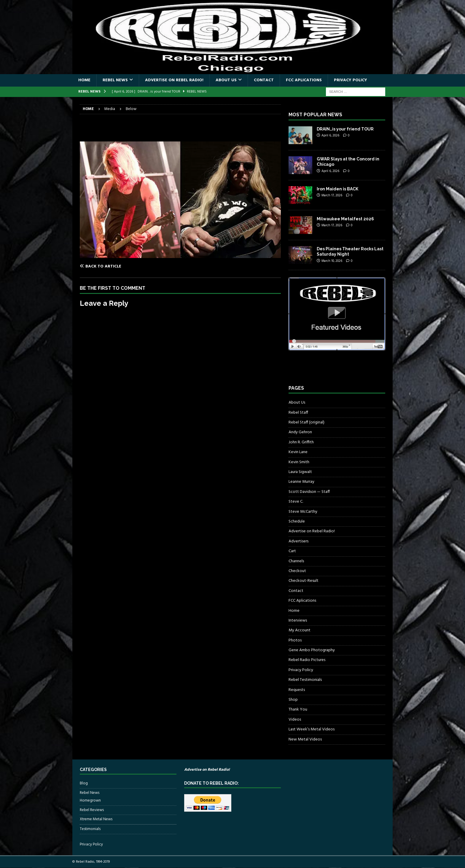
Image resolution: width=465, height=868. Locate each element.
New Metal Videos (305, 739)
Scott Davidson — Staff (309, 492)
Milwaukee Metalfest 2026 (345, 219)
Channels (296, 561)
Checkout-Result (304, 581)
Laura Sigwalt (300, 472)
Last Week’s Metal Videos (312, 729)
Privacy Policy (351, 80)
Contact (264, 80)
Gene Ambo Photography (312, 650)
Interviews (298, 621)
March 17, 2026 (332, 195)
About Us (226, 80)
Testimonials (90, 829)
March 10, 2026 (332, 261)
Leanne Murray (301, 482)
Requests (297, 690)
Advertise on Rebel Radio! (174, 80)
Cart (292, 551)
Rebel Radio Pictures (307, 660)
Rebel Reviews (92, 810)
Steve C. (296, 502)
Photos (295, 640)
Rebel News (115, 80)
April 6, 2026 (330, 136)
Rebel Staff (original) (306, 422)
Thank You (298, 709)
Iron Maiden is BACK (337, 189)
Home (84, 80)
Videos (295, 720)
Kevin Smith (299, 462)
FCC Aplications (304, 80)
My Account (300, 630)
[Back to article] (129, 266)
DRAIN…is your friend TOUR (345, 129)
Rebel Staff (298, 413)
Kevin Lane (298, 452)
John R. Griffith (301, 442)
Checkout (297, 571)
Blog (84, 783)
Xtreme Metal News (96, 819)
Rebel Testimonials (305, 680)
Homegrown (90, 801)
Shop (293, 700)
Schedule (297, 521)
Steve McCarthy (303, 512)
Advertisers (298, 541)
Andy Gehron (300, 432)
